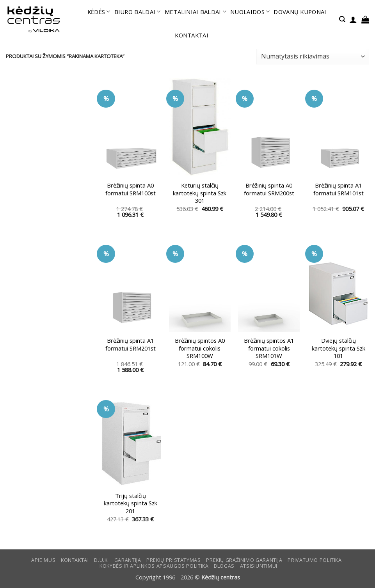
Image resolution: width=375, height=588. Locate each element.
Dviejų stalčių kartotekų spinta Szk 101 (339, 348)
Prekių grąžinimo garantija (244, 560)
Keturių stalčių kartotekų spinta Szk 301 (200, 193)
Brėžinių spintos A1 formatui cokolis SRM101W (269, 348)
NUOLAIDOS (250, 12)
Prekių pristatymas (173, 560)
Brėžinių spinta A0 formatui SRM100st (131, 189)
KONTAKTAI (192, 35)
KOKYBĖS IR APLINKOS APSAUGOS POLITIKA (154, 566)
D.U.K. (101, 560)
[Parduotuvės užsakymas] (313, 57)
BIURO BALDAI (138, 12)
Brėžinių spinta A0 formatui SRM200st (269, 189)
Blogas (224, 566)
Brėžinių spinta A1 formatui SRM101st (339, 189)
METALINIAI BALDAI (196, 12)
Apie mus (43, 560)
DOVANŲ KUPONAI (300, 12)
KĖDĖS (99, 12)
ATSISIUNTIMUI (259, 566)
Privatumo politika (315, 560)
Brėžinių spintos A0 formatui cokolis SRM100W (200, 348)
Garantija (128, 560)
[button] (342, 19)
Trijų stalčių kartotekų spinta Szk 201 (131, 503)
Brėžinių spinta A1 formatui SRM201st (131, 344)
